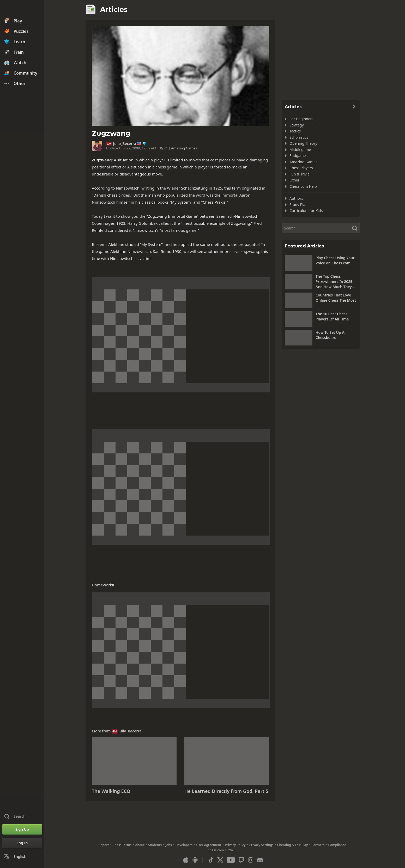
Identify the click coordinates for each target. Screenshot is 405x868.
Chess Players (301, 168)
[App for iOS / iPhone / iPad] (186, 860)
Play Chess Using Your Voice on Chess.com (335, 260)
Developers (184, 845)
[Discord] (260, 860)
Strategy (297, 125)
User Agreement (209, 845)
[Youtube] (231, 860)
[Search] (321, 228)
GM (109, 144)
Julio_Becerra (125, 144)
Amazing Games (184, 148)
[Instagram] (251, 860)
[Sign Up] (22, 829)
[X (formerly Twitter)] (220, 860)
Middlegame (300, 150)
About (140, 845)
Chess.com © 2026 (221, 850)
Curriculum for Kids (306, 211)
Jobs (169, 845)
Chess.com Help (303, 186)
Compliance (337, 845)
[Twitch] (241, 860)
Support (103, 845)
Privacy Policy (235, 845)
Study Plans (299, 205)
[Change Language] (22, 857)
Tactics (295, 131)
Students (155, 845)
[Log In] (22, 843)
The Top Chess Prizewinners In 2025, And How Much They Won (334, 282)
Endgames (298, 156)
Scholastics (299, 137)
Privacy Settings (261, 845)
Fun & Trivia (300, 174)
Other (294, 180)
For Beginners (301, 119)
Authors (296, 198)
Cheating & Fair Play (293, 845)
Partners (318, 845)
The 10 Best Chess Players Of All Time (332, 316)
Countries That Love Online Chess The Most (336, 298)
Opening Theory (303, 143)
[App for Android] (195, 860)
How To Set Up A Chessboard (330, 335)
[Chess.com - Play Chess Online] (22, 9)
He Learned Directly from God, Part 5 (226, 791)
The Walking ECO (111, 791)
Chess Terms (122, 845)
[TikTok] (211, 860)
